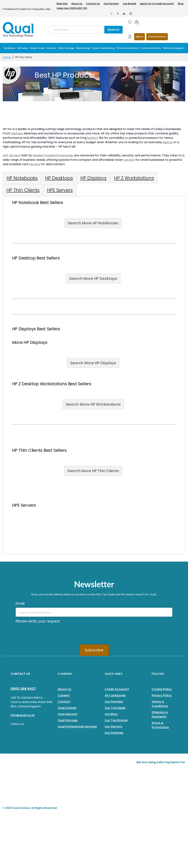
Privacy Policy (162, 695)
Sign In (140, 37)
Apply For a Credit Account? (157, 4)
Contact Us (93, 4)
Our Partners (111, 4)
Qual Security (68, 714)
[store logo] (18, 29)
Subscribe (94, 650)
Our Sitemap (114, 733)
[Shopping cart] (138, 22)
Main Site (62, 4)
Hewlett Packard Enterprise (53, 155)
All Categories (115, 695)
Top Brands (129, 4)
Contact (64, 702)
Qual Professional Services (77, 727)
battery (93, 138)
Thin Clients (30, 450)
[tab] (22, 178)
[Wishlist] (130, 22)
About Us (77, 4)
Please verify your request (38, 621)
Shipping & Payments (160, 714)
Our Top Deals (115, 708)
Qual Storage (68, 720)
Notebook (29, 203)
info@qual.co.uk (23, 715)
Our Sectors (113, 727)
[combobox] (77, 30)
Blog (181, 4)
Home (7, 57)
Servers (15, 155)
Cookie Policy (162, 689)
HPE (6, 155)
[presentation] (44, 633)
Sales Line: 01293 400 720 (72, 8)
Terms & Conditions (160, 704)
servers (129, 160)
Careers (64, 695)
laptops (17, 133)
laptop (168, 142)
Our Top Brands (116, 720)
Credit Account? (117, 689)
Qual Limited (67, 708)
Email (21, 603)
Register (157, 37)
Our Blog (111, 714)
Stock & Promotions (160, 725)
